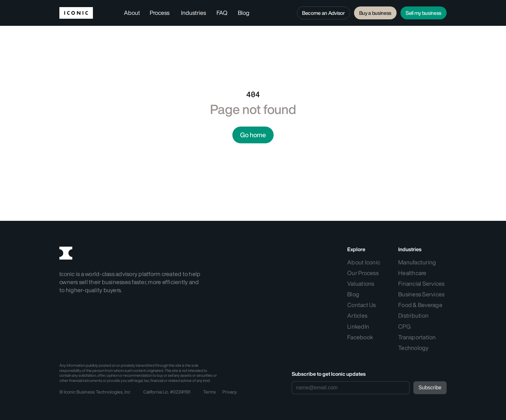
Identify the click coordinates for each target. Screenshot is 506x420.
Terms (210, 392)
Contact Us (362, 305)
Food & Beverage (420, 305)
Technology (414, 348)
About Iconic (364, 262)
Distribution (413, 315)
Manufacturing (417, 262)
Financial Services (421, 283)
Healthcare (412, 273)
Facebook (360, 337)
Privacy (230, 392)
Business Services (421, 294)
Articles (357, 315)
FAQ (222, 13)
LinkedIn (358, 326)
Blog (244, 13)
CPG (404, 326)
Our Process (363, 273)
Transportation (417, 337)
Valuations (361, 283)
